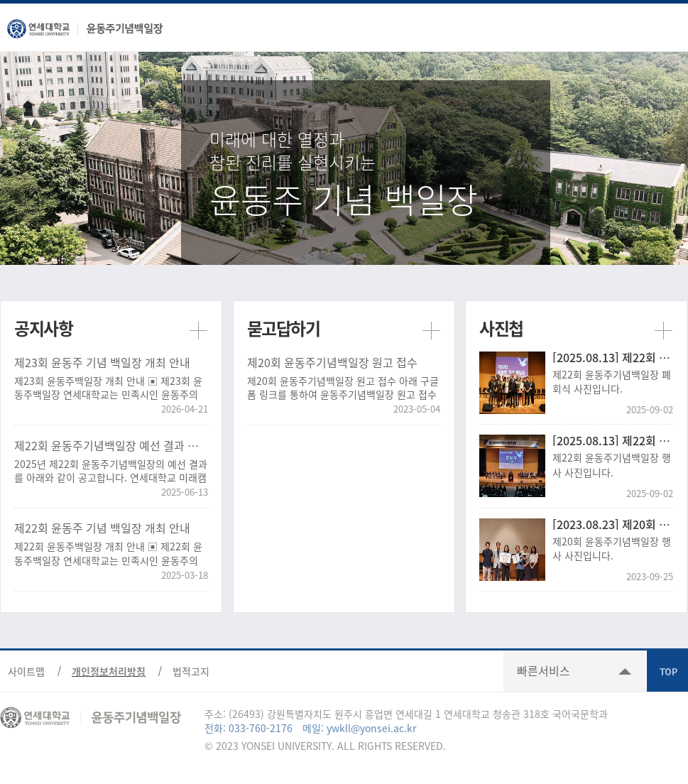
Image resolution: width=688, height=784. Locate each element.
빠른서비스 (544, 670)
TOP (667, 671)
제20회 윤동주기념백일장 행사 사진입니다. (612, 548)
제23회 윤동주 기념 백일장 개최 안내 (102, 362)
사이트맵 (26, 671)
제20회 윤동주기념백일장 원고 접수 (332, 362)
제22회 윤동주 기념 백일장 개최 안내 (102, 528)
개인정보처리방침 (109, 671)
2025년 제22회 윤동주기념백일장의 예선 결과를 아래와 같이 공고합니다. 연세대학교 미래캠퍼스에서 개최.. (111, 471)
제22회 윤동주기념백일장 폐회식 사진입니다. (612, 381)
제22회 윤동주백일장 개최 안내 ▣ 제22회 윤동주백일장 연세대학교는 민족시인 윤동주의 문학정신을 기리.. (108, 554)
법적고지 (191, 671)
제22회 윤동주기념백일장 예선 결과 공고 (111, 445)
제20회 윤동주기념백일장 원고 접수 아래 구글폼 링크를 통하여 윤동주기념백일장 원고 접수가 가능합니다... (343, 388)
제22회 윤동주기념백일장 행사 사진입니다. (612, 464)
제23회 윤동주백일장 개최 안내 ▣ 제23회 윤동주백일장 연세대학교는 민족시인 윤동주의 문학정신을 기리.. (108, 388)
